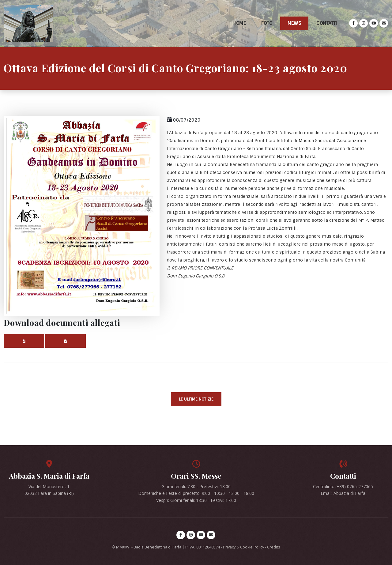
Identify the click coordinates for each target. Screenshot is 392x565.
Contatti (327, 23)
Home (239, 23)
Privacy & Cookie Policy (243, 547)
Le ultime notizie (196, 399)
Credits (274, 547)
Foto (267, 23)
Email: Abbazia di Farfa (343, 493)
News (294, 23)
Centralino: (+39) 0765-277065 (343, 486)
